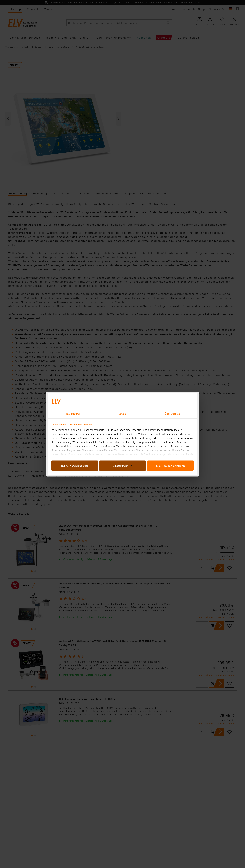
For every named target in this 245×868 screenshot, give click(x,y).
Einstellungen (123, 466)
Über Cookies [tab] (172, 414)
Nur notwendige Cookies (75, 466)
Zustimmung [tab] (73, 414)
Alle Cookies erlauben (170, 466)
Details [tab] (123, 414)
